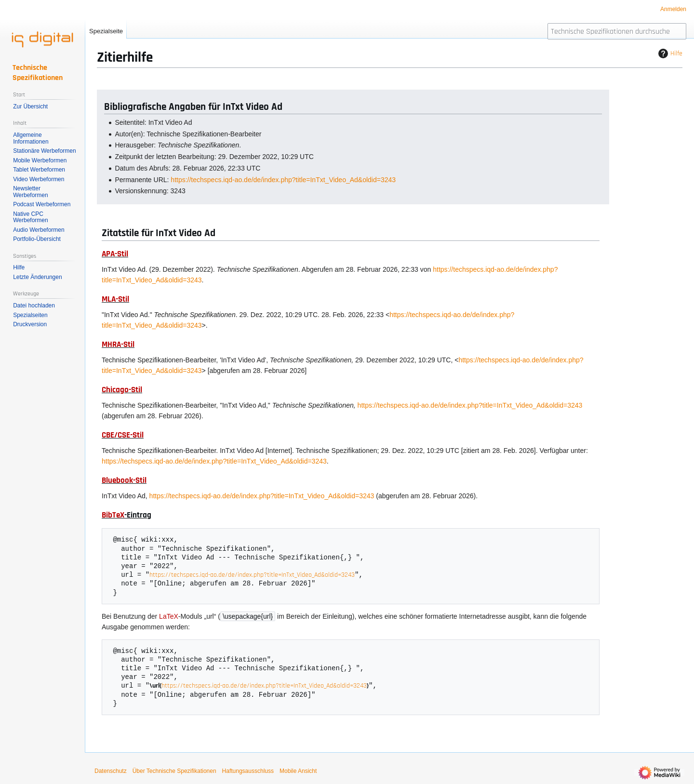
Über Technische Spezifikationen (174, 772)
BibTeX (113, 515)
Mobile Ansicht (298, 772)
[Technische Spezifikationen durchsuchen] (617, 31)
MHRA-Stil (118, 345)
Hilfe (669, 53)
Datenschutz (111, 772)
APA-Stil (115, 254)
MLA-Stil (115, 299)
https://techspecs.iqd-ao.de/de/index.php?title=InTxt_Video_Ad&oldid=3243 (283, 180)
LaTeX (169, 617)
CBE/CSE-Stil (123, 435)
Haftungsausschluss (248, 772)
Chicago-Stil (122, 390)
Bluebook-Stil (124, 480)
